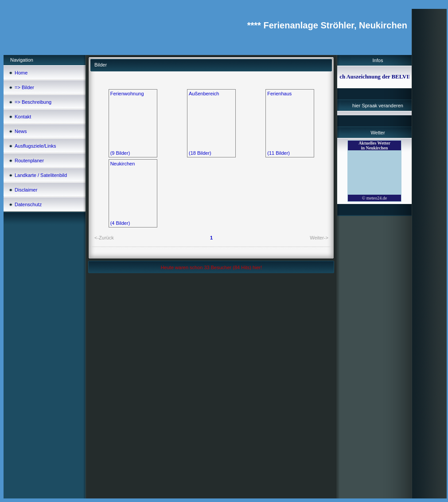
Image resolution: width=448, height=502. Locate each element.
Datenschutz (28, 204)
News (21, 131)
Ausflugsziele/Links (35, 146)
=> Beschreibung (33, 102)
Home (21, 73)
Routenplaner (29, 161)
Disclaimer (26, 190)
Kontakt (23, 117)
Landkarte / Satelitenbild (41, 175)
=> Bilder (24, 87)
